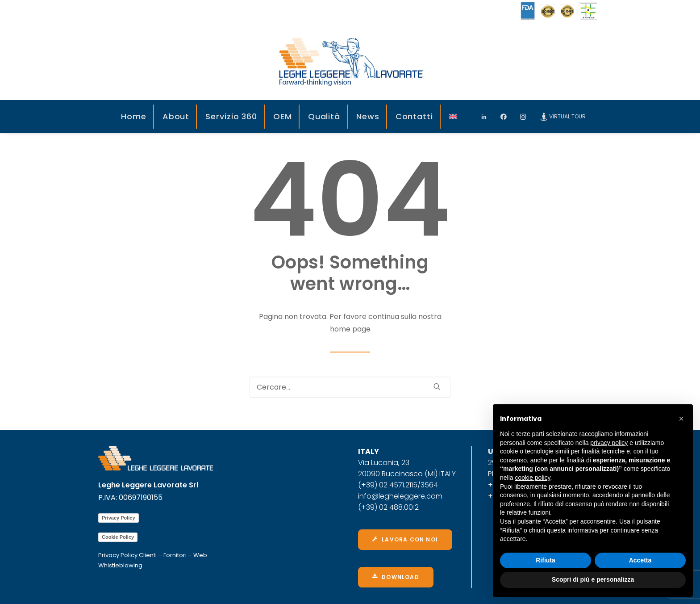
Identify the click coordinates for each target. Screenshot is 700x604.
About (176, 116)
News (368, 116)
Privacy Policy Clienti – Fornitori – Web (153, 555)
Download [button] (396, 577)
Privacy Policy (119, 518)
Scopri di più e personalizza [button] (593, 579)
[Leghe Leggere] (350, 61)
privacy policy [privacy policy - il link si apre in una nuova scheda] (609, 443)
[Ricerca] (350, 387)
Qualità (324, 116)
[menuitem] (134, 117)
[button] (681, 419)
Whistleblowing (120, 565)
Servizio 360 (231, 116)
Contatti (414, 116)
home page (350, 329)
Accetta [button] (640, 560)
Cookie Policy (118, 537)
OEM (283, 116)
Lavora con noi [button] (405, 539)
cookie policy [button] (532, 478)
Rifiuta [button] (546, 560)
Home (134, 116)
